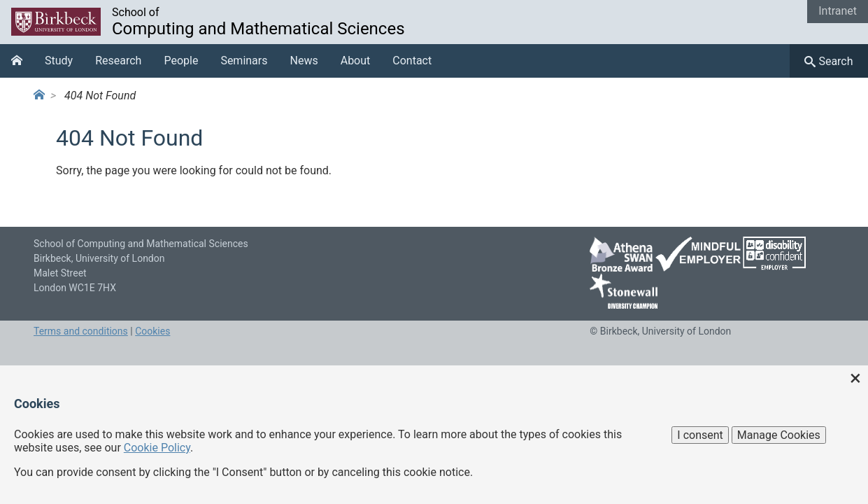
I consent (700, 435)
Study (59, 61)
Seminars (244, 61)
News (304, 61)
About (356, 61)
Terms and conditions (81, 331)
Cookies (152, 331)
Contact (412, 61)
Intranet (838, 11)
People (181, 61)
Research (118, 61)
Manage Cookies (779, 435)
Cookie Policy (157, 448)
